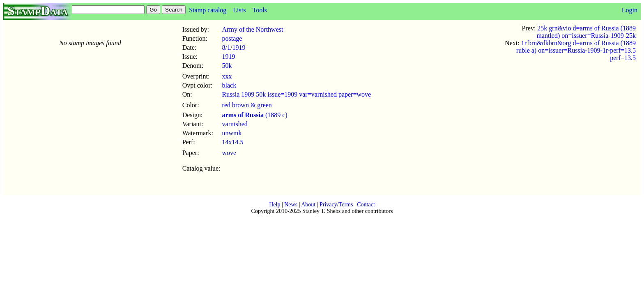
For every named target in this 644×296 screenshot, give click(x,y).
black (229, 85)
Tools (259, 10)
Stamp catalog (208, 10)
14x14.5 (233, 142)
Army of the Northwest (253, 29)
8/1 (226, 47)
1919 (239, 47)
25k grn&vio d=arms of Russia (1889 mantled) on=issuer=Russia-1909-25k (586, 32)
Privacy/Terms (336, 205)
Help (275, 205)
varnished (235, 124)
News (291, 205)
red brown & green (247, 105)
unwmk (232, 133)
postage (232, 38)
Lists (239, 10)
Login (630, 10)
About (308, 205)
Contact (366, 205)
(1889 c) (255, 115)
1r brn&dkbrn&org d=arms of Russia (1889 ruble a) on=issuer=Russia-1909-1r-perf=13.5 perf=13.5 (576, 50)
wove (229, 153)
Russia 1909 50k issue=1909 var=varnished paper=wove (297, 94)
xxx (227, 76)
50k (227, 66)
